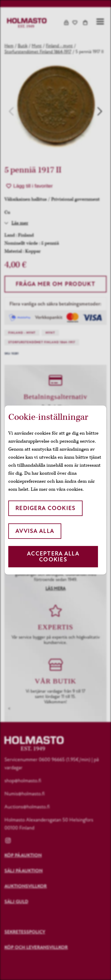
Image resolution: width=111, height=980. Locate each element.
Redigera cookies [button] (45, 508)
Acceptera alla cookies (53, 557)
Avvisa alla (35, 531)
